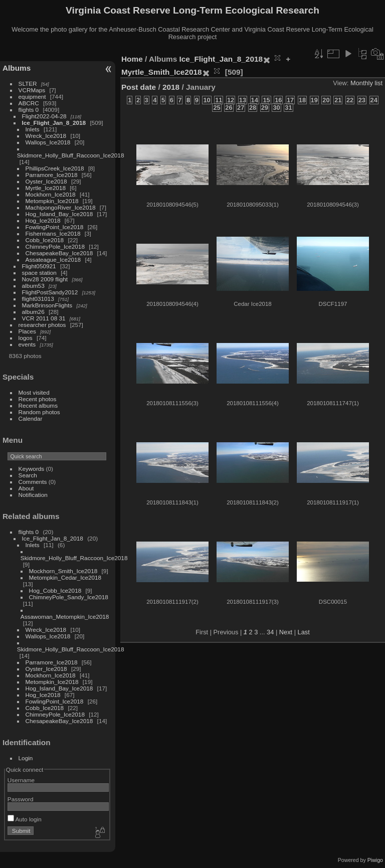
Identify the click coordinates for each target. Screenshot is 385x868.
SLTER (28, 83)
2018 (171, 87)
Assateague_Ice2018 (53, 259)
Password (21, 799)
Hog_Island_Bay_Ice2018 (59, 214)
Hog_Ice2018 (43, 220)
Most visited (34, 392)
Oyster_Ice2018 (46, 181)
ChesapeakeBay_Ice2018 (59, 253)
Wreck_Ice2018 (46, 136)
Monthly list (366, 83)
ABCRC (29, 103)
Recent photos (38, 399)
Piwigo (375, 860)
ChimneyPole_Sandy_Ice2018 (69, 597)
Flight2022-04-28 (44, 116)
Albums (17, 68)
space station (39, 273)
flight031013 (38, 299)
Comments (33, 482)
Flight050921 (39, 266)
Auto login (25, 819)
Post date (139, 87)
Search (28, 475)
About (26, 488)
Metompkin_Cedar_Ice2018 (65, 577)
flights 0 (29, 110)
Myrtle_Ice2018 (46, 188)
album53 (33, 286)
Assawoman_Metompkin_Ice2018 (65, 617)
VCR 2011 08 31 (44, 318)
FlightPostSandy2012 (50, 292)
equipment (32, 97)
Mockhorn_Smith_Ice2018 (63, 571)
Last (304, 632)
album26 (33, 312)
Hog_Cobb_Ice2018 (55, 590)
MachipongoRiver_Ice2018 (61, 207)
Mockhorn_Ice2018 (51, 194)
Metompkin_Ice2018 (52, 201)
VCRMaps (32, 90)
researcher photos (42, 325)
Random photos (39, 412)
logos (26, 338)
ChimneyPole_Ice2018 (55, 246)
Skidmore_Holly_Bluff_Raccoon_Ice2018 (71, 155)
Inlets (33, 129)
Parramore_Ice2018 (52, 175)
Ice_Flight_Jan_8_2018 (54, 123)
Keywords (32, 469)
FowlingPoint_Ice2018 (55, 227)
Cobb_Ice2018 (45, 240)
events (27, 344)
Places (27, 331)
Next (286, 632)
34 (270, 632)
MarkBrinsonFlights (47, 305)
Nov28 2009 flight (45, 279)
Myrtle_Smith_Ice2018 (162, 72)
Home (132, 59)
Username (21, 780)
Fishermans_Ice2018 (53, 233)
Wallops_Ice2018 (48, 142)
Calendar (31, 418)
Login (26, 758)
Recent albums (38, 405)
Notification (33, 495)
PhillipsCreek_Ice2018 (55, 168)
